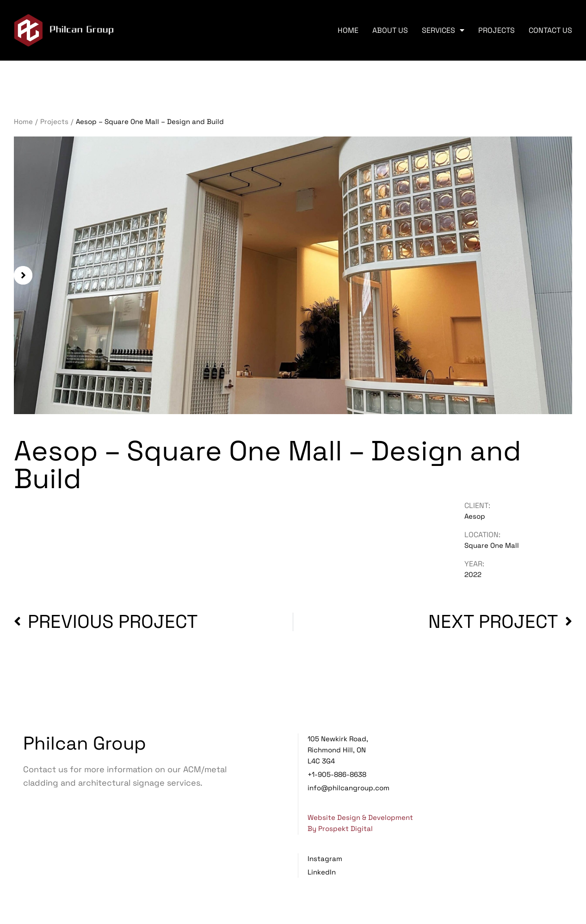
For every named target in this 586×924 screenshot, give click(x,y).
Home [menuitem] (348, 30)
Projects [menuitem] (497, 30)
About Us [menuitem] (390, 30)
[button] (23, 275)
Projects (54, 121)
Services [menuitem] (443, 30)
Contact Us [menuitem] (550, 30)
